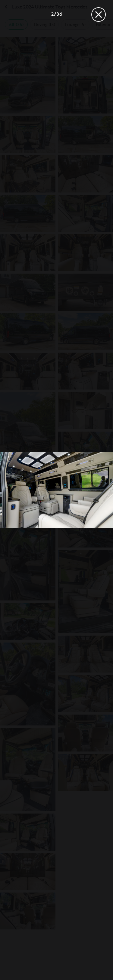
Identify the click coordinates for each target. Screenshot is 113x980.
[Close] (99, 15)
